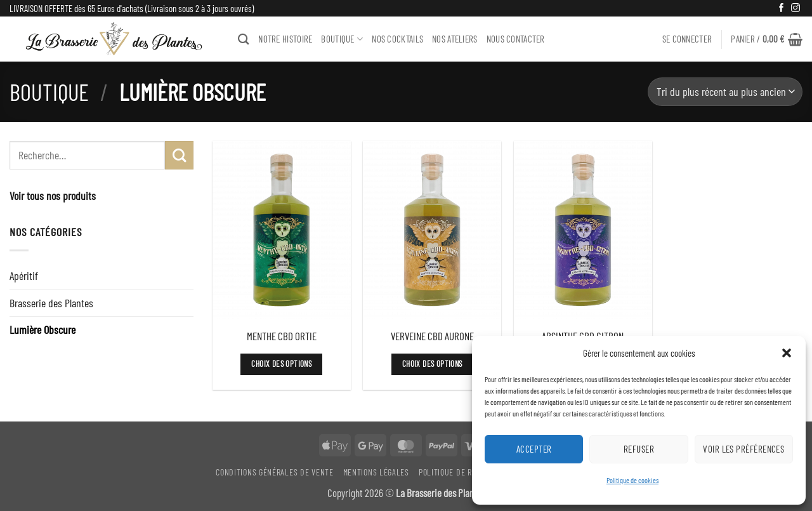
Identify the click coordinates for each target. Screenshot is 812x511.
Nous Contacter (516, 39)
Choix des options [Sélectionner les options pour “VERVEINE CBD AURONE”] (432, 364)
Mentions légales (376, 472)
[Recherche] (244, 39)
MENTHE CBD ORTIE (282, 336)
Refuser (639, 449)
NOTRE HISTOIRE (285, 39)
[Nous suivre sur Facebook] (782, 9)
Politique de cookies (632, 480)
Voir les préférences (743, 449)
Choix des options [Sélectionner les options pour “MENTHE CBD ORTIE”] (281, 364)
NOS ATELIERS (455, 39)
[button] (787, 353)
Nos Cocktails (397, 39)
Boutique (49, 91)
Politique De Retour (456, 472)
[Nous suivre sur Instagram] (796, 9)
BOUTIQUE (342, 39)
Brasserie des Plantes (51, 303)
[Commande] (725, 92)
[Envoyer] (179, 155)
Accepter (534, 449)
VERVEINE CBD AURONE (432, 336)
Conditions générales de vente (274, 472)
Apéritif (24, 275)
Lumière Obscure (43, 329)
